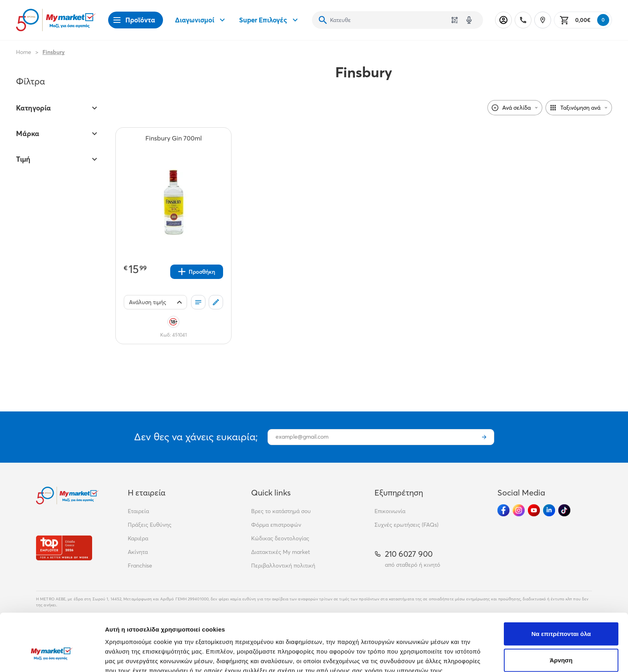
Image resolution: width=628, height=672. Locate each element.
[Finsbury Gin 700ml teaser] (174, 142)
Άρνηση (561, 613)
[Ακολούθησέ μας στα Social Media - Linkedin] (549, 510)
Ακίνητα (138, 552)
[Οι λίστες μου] (198, 302)
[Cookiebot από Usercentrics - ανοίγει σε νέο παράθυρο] (52, 656)
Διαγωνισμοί (201, 20)
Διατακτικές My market (281, 552)
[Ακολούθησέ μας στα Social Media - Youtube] (534, 510)
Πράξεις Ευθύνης (150, 525)
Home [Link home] (24, 52)
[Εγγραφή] (484, 437)
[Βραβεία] (64, 548)
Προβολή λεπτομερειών (476, 656)
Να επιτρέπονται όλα (561, 587)
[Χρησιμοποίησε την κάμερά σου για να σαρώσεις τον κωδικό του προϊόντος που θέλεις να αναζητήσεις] (455, 20)
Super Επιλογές (270, 20)
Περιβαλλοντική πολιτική (283, 566)
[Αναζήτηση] (323, 20)
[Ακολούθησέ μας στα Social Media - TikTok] (564, 510)
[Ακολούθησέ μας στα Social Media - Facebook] (503, 510)
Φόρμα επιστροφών (276, 525)
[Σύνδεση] (503, 20)
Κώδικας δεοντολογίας (280, 538)
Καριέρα (138, 538)
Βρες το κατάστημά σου (281, 511)
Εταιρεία (138, 511)
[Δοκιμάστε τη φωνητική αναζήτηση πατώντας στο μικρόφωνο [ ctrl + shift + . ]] (469, 20)
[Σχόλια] (216, 302)
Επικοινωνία (390, 511)
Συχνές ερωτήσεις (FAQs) (407, 525)
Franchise (140, 566)
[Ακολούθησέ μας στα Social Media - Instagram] (519, 510)
